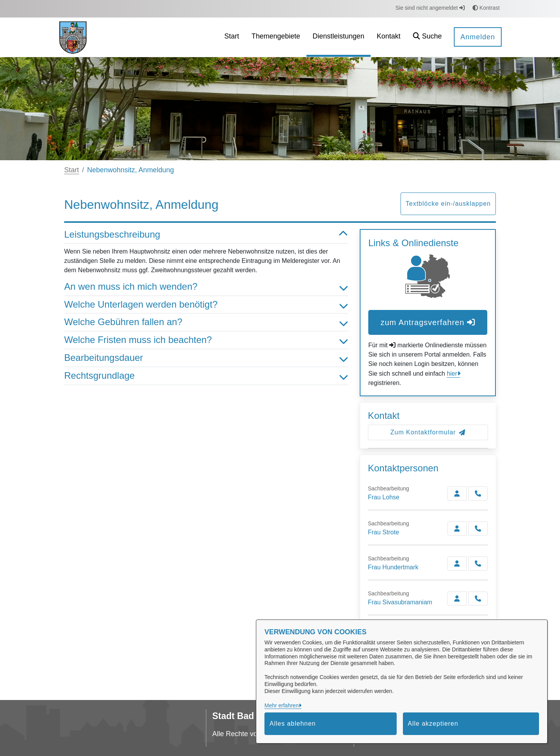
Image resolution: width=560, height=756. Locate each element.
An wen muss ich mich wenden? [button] (206, 287)
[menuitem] (232, 37)
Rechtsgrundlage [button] (206, 376)
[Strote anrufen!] (478, 528)
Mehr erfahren (282, 705)
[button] (427, 37)
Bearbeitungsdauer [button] (206, 358)
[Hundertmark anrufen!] (478, 563)
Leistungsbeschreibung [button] (206, 235)
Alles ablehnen (293, 724)
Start (72, 170)
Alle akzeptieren (433, 724)
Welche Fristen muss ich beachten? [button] (206, 340)
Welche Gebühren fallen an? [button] (206, 322)
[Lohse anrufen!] (478, 493)
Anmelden (478, 37)
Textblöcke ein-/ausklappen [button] (448, 204)
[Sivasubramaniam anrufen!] (478, 598)
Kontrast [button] (486, 8)
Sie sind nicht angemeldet (430, 8)
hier (452, 374)
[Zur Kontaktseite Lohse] (457, 493)
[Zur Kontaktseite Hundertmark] (457, 563)
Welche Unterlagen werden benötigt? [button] (206, 305)
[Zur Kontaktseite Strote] (457, 528)
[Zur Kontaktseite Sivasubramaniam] (457, 598)
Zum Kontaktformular (428, 432)
